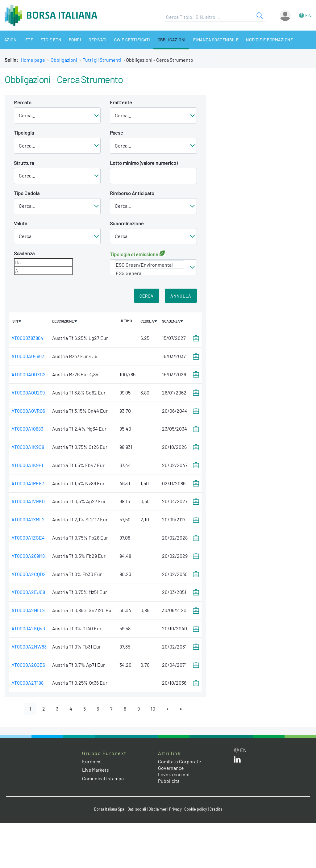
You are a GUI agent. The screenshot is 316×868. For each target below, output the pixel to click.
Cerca (147, 296)
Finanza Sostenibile (208, 40)
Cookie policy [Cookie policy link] (197, 809)
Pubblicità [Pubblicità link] (169, 781)
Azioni (10, 40)
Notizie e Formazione (261, 40)
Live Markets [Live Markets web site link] (96, 770)
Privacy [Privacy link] (177, 809)
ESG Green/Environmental (149, 265)
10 (153, 709)
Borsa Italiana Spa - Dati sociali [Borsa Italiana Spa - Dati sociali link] (120, 809)
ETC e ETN (48, 40)
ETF (27, 40)
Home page (33, 60)
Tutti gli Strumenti (102, 60)
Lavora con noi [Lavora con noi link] (174, 774)
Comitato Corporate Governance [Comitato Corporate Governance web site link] (180, 765)
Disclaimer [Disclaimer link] (158, 809)
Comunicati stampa (103, 778)
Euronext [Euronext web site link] (92, 762)
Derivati (92, 40)
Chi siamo (301, 40)
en (308, 15)
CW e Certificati (126, 40)
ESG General (149, 273)
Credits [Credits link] (217, 809)
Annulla (181, 296)
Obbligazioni (164, 40)
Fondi (71, 40)
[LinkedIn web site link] (237, 761)
